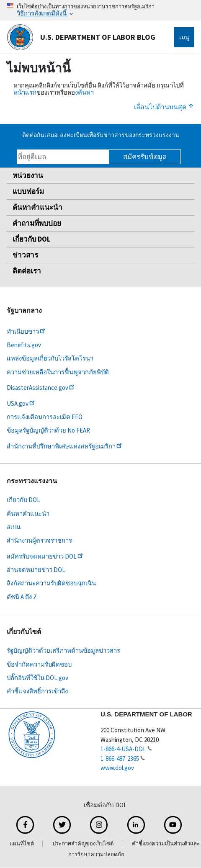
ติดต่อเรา (27, 271)
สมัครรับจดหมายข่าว (45, 556)
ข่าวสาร (25, 255)
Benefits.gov (24, 345)
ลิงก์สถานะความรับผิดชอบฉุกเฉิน (51, 583)
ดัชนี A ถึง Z (22, 597)
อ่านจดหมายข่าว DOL (36, 570)
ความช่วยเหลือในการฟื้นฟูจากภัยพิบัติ (58, 372)
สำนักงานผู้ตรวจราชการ (39, 540)
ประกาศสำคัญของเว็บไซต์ (83, 844)
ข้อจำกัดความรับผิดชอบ (39, 664)
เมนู (184, 37)
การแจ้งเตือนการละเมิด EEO (45, 417)
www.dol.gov (117, 768)
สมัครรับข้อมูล (145, 157)
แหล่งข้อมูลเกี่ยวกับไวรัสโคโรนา (50, 358)
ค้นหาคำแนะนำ (37, 207)
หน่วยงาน (28, 175)
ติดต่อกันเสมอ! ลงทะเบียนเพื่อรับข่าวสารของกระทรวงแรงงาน (101, 135)
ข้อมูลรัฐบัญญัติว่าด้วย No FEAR (48, 430)
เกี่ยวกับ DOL (32, 239)
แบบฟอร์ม (28, 191)
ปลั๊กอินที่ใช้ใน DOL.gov (37, 678)
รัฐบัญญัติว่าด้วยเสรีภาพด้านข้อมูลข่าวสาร (63, 650)
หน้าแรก (25, 92)
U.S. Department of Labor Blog (81, 37)
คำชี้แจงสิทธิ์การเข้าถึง (37, 691)
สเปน (14, 527)
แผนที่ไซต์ (22, 844)
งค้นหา (84, 92)
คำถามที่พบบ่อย (37, 223)
